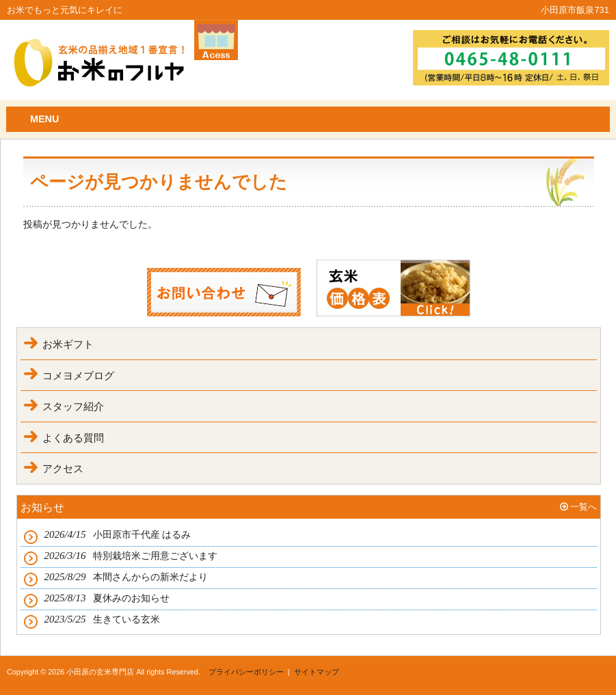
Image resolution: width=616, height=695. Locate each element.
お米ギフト (68, 344)
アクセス (63, 468)
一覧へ (584, 507)
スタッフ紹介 (73, 406)
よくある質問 (73, 438)
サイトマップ (317, 672)
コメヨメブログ (78, 376)
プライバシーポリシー (246, 672)
